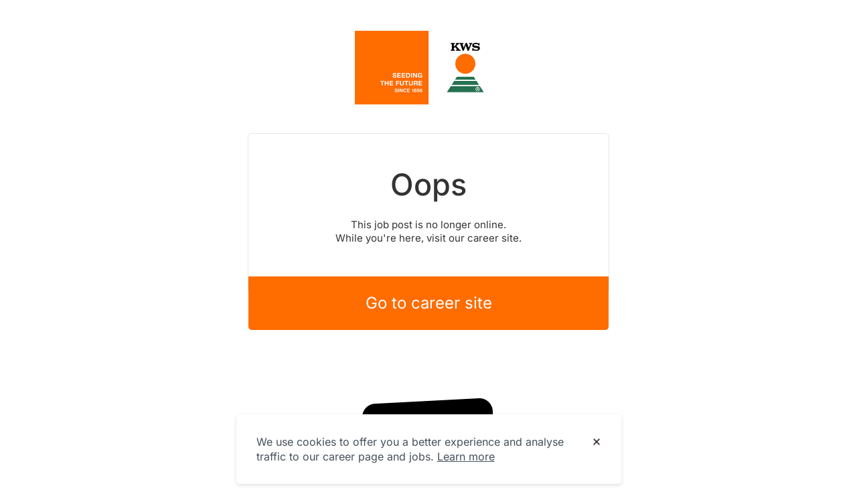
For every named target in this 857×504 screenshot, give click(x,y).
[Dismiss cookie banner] (597, 442)
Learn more (466, 456)
